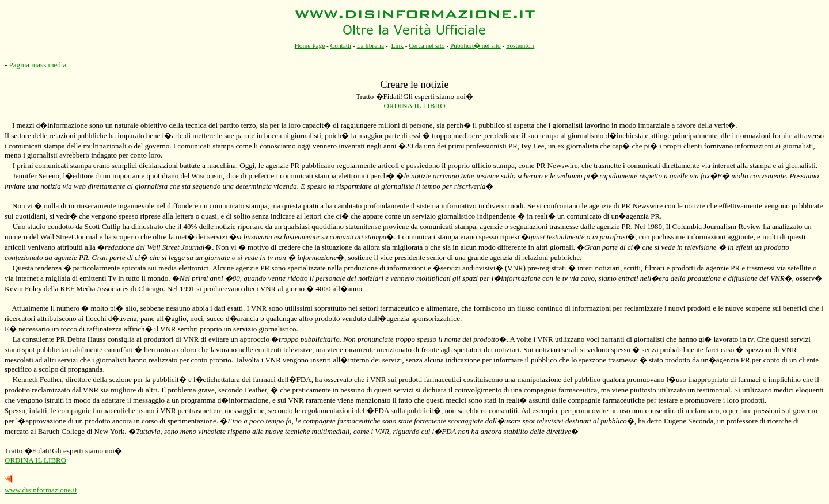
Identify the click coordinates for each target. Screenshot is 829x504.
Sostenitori (520, 45)
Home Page (310, 45)
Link (397, 45)
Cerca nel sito (427, 45)
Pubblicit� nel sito (476, 45)
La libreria (371, 45)
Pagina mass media (38, 65)
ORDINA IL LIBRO (414, 106)
